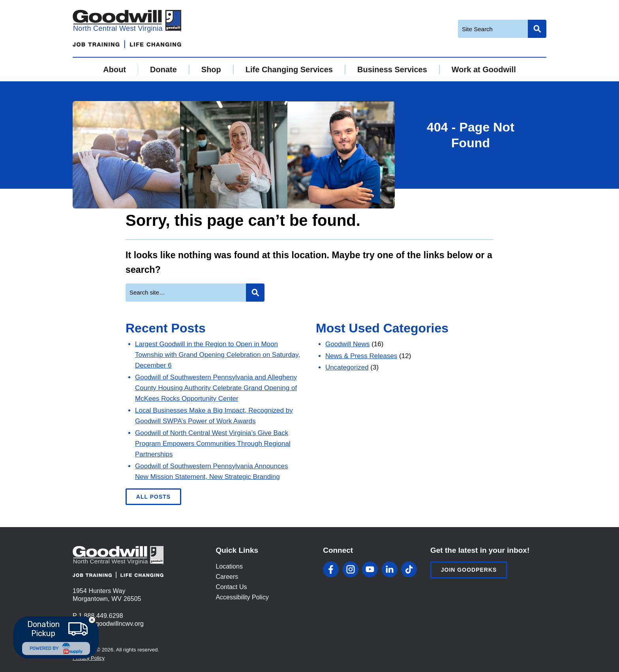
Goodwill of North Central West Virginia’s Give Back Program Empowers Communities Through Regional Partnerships (213, 444)
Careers (227, 577)
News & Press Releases (361, 356)
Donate (163, 69)
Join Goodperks (469, 570)
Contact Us (231, 587)
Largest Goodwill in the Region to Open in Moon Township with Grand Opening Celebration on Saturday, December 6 (218, 355)
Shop (211, 69)
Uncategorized (347, 367)
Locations (229, 566)
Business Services (392, 69)
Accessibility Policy (242, 597)
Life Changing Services (289, 69)
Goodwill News (347, 344)
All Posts (153, 497)
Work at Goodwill (484, 69)
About (114, 69)
